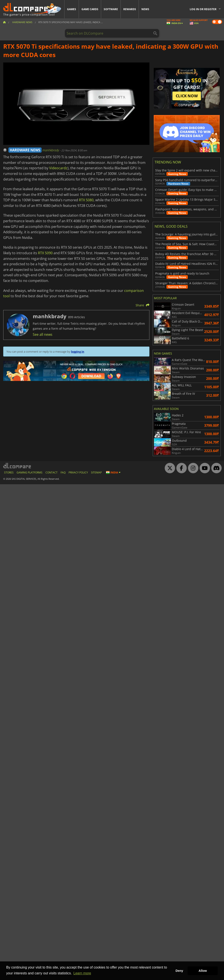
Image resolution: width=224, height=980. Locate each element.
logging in (78, 352)
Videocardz (58, 168)
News (145, 9)
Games (72, 9)
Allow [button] (203, 971)
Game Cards (90, 9)
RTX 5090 (45, 253)
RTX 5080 (86, 200)
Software (111, 9)
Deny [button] (179, 971)
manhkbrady (51, 150)
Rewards (130, 9)
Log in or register (203, 9)
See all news (43, 334)
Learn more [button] (82, 973)
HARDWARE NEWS (25, 150)
